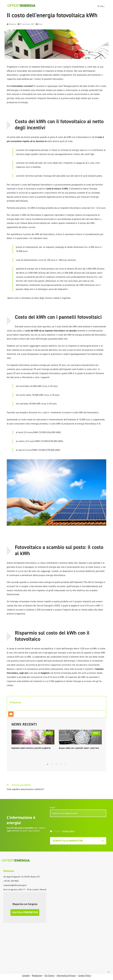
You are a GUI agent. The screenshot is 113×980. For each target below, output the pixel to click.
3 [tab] (56, 764)
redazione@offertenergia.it (15, 885)
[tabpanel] (33, 740)
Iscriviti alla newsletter (78, 841)
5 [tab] (65, 764)
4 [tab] (61, 764)
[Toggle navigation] (101, 6)
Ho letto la (64, 831)
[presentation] (70, 824)
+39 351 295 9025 (11, 881)
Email (53, 808)
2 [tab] (52, 764)
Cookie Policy (85, 976)
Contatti (26, 976)
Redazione (13, 24)
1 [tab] (48, 764)
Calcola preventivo (25, 912)
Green (40, 24)
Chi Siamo (49, 976)
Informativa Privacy (66, 976)
